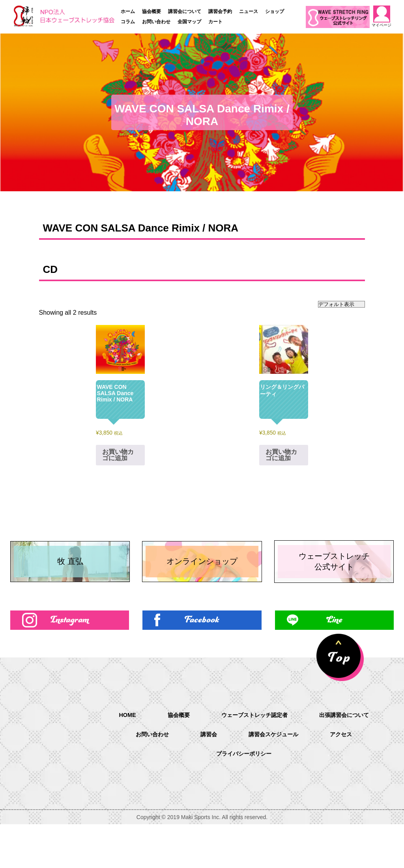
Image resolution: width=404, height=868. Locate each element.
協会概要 (151, 11)
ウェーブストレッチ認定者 (297, 758)
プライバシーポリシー (272, 798)
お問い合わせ (156, 22)
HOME (162, 757)
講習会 (279, 778)
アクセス (196, 798)
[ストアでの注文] (341, 304)
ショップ (275, 11)
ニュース (249, 11)
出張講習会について (140, 778)
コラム (128, 22)
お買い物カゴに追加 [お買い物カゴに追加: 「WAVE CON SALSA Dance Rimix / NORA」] (118, 455)
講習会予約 (220, 11)
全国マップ (189, 22)
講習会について (185, 11)
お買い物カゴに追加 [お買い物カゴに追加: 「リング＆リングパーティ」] (281, 455)
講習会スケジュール (348, 778)
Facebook (202, 662)
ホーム (128, 11)
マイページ (382, 16)
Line (335, 662)
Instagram (70, 662)
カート (215, 22)
